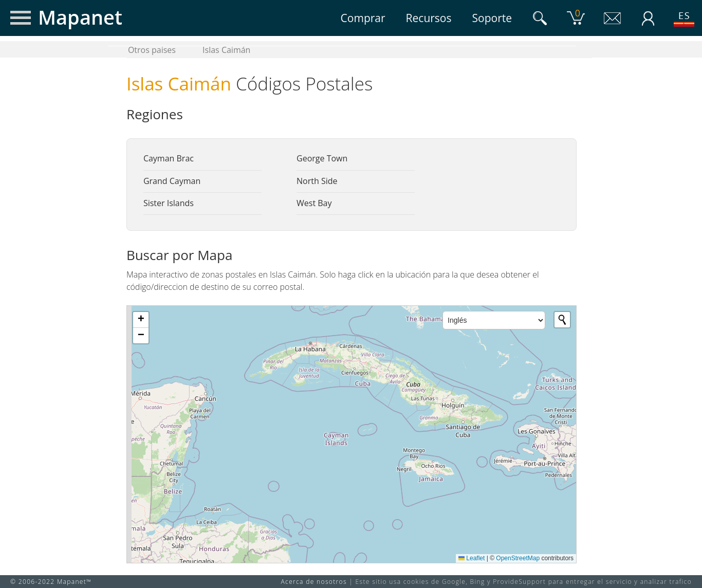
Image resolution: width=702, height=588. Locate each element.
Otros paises (152, 50)
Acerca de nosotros (314, 582)
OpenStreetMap (518, 558)
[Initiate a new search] (562, 320)
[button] (141, 320)
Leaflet (472, 558)
